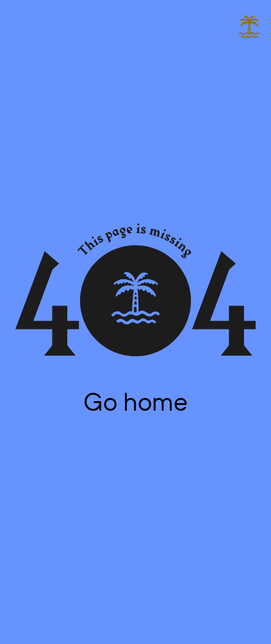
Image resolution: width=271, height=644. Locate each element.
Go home (135, 401)
